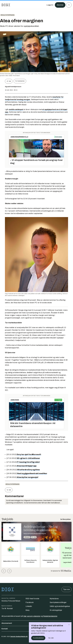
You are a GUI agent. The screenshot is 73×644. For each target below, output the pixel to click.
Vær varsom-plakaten (32, 616)
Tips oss (66, 589)
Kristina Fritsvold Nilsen (11, 601)
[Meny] (69, 5)
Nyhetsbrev (54, 599)
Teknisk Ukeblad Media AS (19, 637)
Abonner (60, 5)
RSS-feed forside (32, 599)
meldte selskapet (16, 109)
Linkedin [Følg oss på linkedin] (29, 606)
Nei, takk (51, 638)
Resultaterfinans (8, 15)
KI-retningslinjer (56, 610)
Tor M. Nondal (7, 608)
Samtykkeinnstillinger (58, 602)
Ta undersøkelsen (38, 638)
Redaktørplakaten (50, 616)
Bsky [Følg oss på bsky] (28, 610)
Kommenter (20, 81)
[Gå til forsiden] (6, 5)
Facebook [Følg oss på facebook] (30, 602)
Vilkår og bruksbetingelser (60, 606)
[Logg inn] (50, 5)
